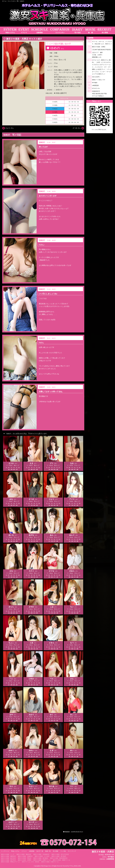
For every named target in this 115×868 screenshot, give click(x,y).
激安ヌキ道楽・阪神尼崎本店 (59, 858)
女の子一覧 (40, 851)
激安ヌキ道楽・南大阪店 (41, 858)
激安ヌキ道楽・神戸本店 (8, 860)
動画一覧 (48, 851)
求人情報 (56, 851)
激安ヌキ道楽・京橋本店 (25, 856)
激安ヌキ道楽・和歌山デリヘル (10, 862)
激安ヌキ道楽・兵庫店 (25, 860)
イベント (24, 851)
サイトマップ (72, 851)
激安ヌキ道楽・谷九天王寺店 (60, 854)
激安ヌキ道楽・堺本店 (25, 858)
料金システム (15, 851)
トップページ (5, 851)
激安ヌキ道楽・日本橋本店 (41, 854)
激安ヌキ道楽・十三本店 (42, 856)
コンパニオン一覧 (13, 1)
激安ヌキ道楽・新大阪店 (59, 856)
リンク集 (63, 851)
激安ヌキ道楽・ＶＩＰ (8, 854)
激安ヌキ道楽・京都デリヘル (42, 860)
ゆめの (22, 1)
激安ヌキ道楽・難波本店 (24, 854)
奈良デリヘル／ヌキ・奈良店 (31, 862)
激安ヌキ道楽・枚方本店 (8, 858)
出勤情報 (32, 851)
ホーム (4, 1)
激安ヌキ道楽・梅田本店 (8, 856)
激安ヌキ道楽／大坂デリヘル (50, 862)
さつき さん (77, 128)
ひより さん (10, 128)
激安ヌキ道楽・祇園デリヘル (61, 860)
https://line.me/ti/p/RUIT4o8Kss (100, 131)
